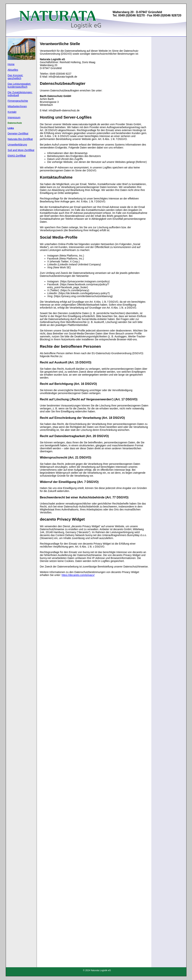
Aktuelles (13, 70)
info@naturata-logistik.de (63, 77)
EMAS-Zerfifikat (17, 156)
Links (11, 128)
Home (11, 64)
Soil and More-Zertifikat (21, 150)
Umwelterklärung (17, 145)
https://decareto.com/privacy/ (78, 575)
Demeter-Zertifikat (18, 134)
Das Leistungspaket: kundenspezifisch (19, 85)
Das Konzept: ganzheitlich (15, 77)
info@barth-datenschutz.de (64, 110)
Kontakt (12, 112)
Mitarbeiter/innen (17, 106)
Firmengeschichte (18, 101)
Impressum (14, 117)
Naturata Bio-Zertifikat (20, 139)
